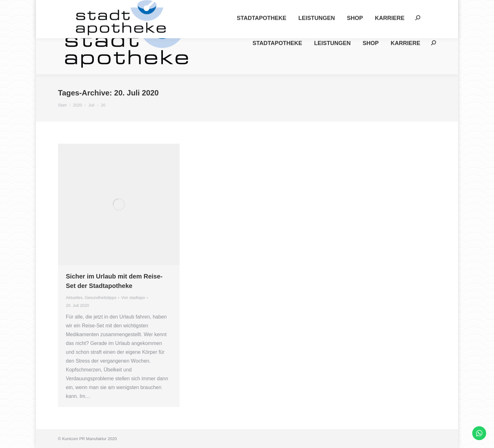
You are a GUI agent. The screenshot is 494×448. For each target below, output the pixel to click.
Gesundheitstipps (101, 298)
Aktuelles (74, 298)
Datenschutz (382, 6)
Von (133, 298)
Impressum (348, 6)
